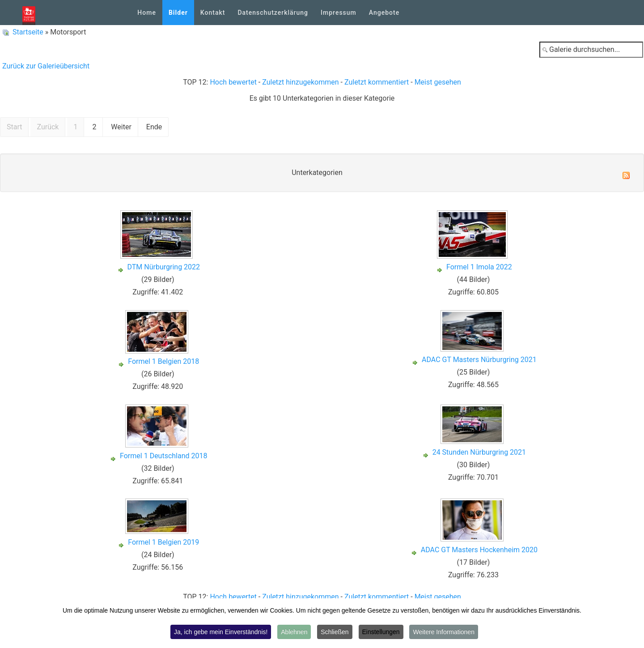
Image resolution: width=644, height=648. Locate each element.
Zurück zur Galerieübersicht (46, 66)
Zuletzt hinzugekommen (300, 82)
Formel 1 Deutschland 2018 (163, 456)
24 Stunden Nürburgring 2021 (479, 452)
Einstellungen (381, 632)
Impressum (339, 13)
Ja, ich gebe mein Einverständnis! (221, 632)
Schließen (335, 632)
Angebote (384, 13)
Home (147, 13)
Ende (154, 127)
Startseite (28, 32)
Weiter (121, 127)
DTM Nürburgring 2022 (164, 267)
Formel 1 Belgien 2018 (163, 361)
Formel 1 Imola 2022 (479, 267)
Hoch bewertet (233, 82)
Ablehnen (294, 632)
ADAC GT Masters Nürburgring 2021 (479, 360)
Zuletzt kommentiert (377, 82)
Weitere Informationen (443, 632)
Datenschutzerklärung (273, 13)
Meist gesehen (438, 82)
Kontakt (213, 13)
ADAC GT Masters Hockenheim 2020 (479, 550)
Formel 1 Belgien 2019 (163, 542)
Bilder (178, 13)
